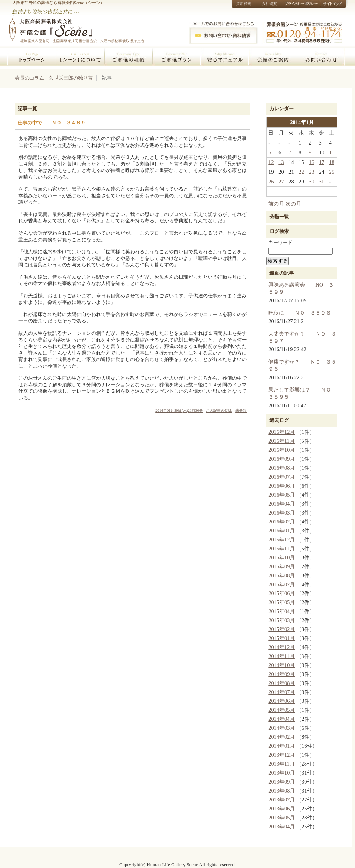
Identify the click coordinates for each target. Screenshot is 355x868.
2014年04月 (282, 719)
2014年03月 (282, 728)
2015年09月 (282, 566)
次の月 (293, 204)
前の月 (276, 204)
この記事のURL (219, 410)
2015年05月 (282, 602)
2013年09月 (282, 782)
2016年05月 (282, 495)
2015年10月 (282, 557)
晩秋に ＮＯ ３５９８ (300, 313)
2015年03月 (282, 620)
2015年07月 (282, 584)
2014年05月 (282, 710)
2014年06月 (282, 701)
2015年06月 (282, 593)
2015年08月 (282, 575)
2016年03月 (282, 513)
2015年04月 (282, 611)
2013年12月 (282, 755)
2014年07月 (282, 692)
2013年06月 (282, 809)
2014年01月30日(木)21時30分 (179, 410)
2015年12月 (282, 540)
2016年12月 (282, 432)
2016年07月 (282, 477)
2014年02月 (282, 737)
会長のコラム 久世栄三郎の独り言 (54, 78)
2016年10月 (282, 450)
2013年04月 (282, 827)
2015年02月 (282, 629)
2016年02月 (282, 522)
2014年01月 (282, 746)
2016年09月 (282, 459)
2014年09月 (282, 674)
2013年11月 (282, 764)
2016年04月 (282, 504)
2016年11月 (282, 441)
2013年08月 (282, 791)
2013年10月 (282, 773)
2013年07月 (282, 800)
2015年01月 (282, 638)
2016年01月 (282, 531)
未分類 (241, 410)
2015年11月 (282, 549)
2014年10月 (282, 665)
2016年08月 (282, 468)
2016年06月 (282, 486)
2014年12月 (282, 647)
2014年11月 (282, 656)
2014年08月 (282, 683)
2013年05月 (282, 818)
